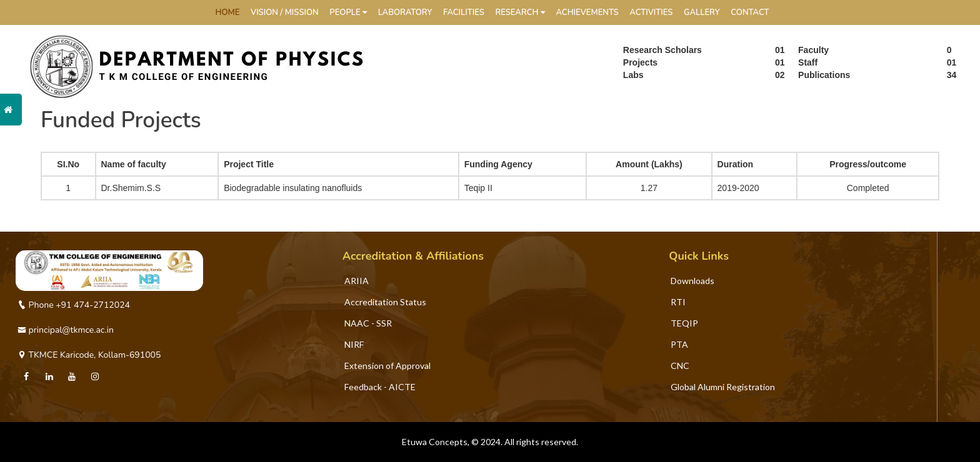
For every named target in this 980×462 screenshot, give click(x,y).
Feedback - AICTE (380, 387)
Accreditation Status (385, 302)
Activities (651, 12)
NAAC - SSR (368, 323)
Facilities (464, 12)
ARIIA (357, 281)
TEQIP (684, 323)
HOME (228, 12)
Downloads (692, 281)
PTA (679, 344)
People (348, 12)
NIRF (354, 344)
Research (520, 12)
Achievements (587, 12)
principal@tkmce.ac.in (66, 330)
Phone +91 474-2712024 (74, 305)
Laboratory (405, 12)
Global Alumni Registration (723, 387)
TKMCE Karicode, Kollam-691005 (89, 355)
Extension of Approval (387, 366)
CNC (680, 366)
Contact (750, 12)
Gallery (702, 12)
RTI (678, 302)
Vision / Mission (285, 12)
